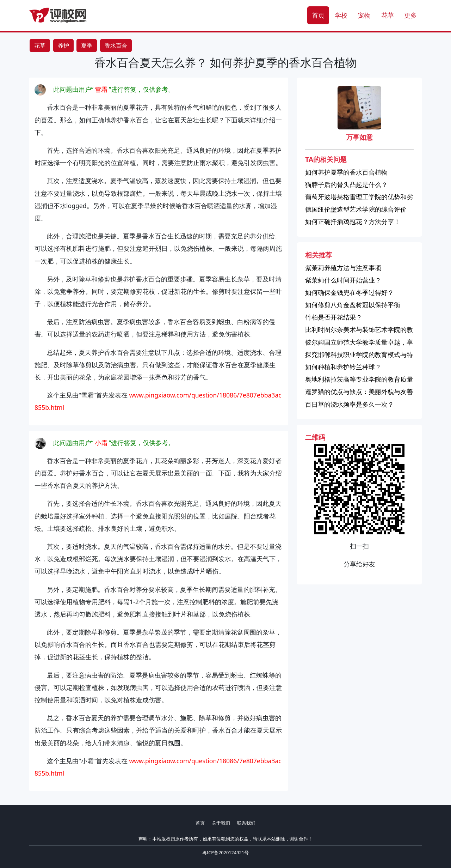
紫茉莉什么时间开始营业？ (343, 280)
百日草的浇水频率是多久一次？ (350, 404)
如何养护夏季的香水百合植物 (346, 172)
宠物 (364, 15)
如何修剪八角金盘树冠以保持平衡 (353, 305)
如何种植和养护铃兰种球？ (343, 367)
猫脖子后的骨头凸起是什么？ (346, 184)
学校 (341, 15)
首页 (318, 15)
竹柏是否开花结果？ (334, 317)
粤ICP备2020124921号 (225, 852)
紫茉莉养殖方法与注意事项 (343, 268)
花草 (388, 15)
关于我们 (221, 823)
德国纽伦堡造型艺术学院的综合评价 (356, 209)
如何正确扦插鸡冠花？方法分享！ (353, 221)
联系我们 (246, 823)
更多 (410, 15)
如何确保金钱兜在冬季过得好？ (350, 292)
